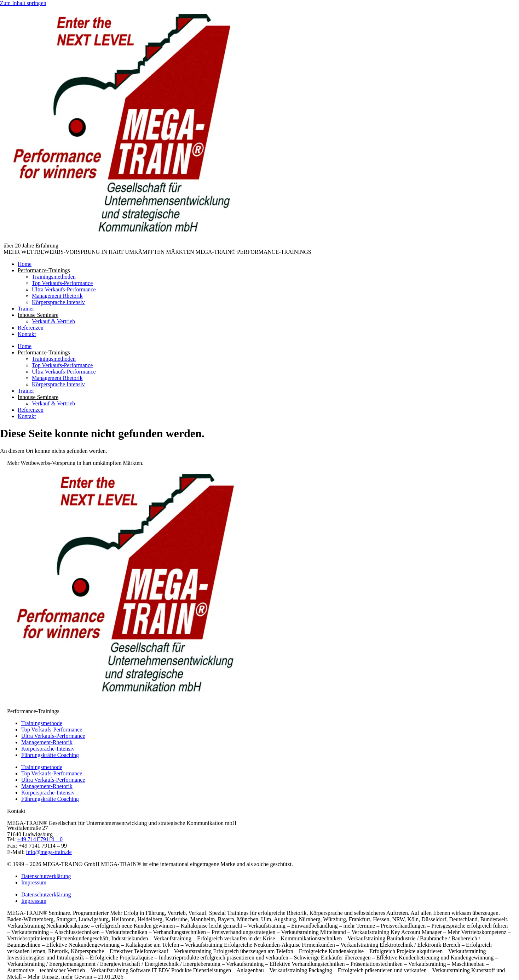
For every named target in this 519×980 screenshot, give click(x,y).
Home (25, 264)
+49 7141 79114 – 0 (40, 839)
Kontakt (27, 334)
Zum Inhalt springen (23, 3)
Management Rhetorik (57, 296)
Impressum (34, 882)
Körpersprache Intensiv (58, 302)
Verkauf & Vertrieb (53, 321)
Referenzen (31, 328)
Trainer (26, 309)
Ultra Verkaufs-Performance (64, 289)
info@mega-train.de (49, 852)
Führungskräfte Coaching (50, 755)
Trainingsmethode (42, 723)
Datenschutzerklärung (46, 876)
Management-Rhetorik (47, 742)
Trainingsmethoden (54, 277)
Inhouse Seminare (38, 315)
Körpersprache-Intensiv (48, 749)
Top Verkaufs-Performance (62, 283)
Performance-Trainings (44, 270)
